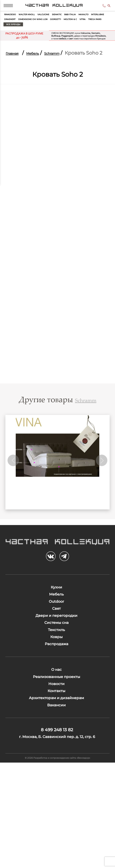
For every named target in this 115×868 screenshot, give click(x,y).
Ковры (56, 697)
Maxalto (12, 28)
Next (101, 486)
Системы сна (57, 675)
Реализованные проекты (57, 748)
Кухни (56, 621)
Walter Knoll (37, 21)
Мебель (43, 65)
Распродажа (56, 707)
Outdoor (56, 642)
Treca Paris (68, 35)
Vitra (51, 35)
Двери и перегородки (57, 664)
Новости (56, 758)
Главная (15, 65)
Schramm (70, 65)
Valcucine (60, 21)
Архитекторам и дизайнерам (57, 780)
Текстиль (56, 686)
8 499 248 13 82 (99, 8)
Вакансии (57, 791)
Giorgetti (13, 35)
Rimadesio (13, 21)
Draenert (53, 28)
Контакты (57, 769)
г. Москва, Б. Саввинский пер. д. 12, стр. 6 (57, 833)
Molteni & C (34, 35)
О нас (56, 737)
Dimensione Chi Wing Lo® (85, 28)
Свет (56, 653)
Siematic (79, 21)
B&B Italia (98, 21)
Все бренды (95, 35)
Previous (14, 486)
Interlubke (32, 28)
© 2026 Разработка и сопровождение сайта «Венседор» (58, 861)
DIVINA (58, 520)
